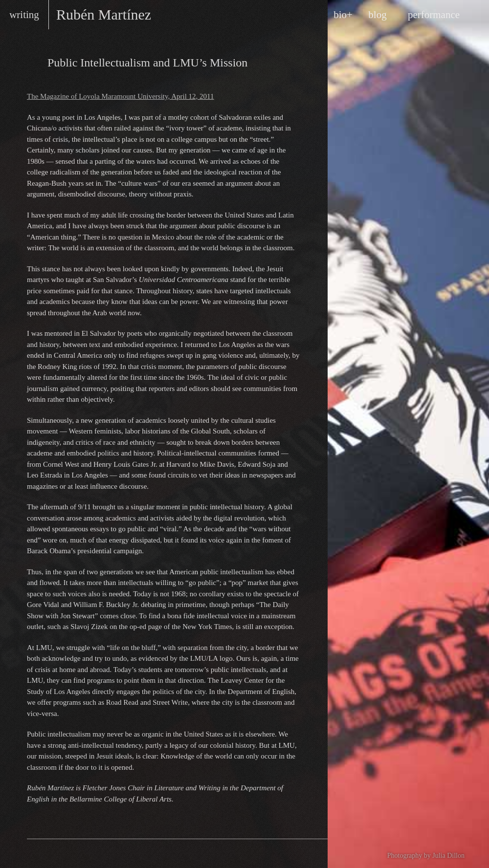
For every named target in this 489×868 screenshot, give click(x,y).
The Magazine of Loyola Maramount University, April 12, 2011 (121, 96)
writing (24, 15)
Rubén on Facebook (56, 854)
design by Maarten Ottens (276, 853)
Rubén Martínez (104, 14)
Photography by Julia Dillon (426, 856)
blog (377, 15)
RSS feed (41, 854)
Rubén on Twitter (70, 854)
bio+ (343, 15)
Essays (35, 62)
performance (434, 15)
